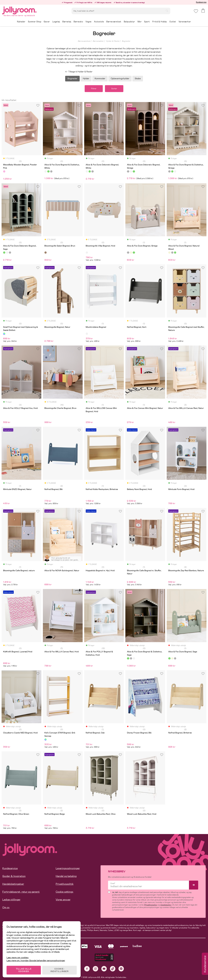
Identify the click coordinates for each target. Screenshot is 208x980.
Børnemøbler (98, 41)
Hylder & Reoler (113, 41)
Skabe (138, 78)
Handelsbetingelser (13, 884)
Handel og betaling (66, 876)
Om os (6, 908)
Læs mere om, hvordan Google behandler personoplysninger (36, 960)
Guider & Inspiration (14, 876)
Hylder (86, 78)
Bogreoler (126, 41)
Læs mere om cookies (18, 957)
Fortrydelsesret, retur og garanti (21, 892)
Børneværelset (84, 41)
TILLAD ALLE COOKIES (24, 969)
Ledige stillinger (11, 900)
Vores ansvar (63, 900)
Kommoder (100, 78)
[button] (196, 12)
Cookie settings (64, 892)
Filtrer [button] (93, 89)
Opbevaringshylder (120, 78)
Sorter (115, 89)
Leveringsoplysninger (68, 868)
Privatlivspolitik (65, 884)
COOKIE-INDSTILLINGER (60, 969)
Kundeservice (201, 2)
